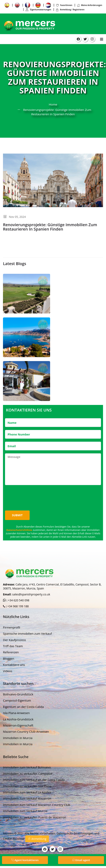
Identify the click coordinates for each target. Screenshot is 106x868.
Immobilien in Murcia (18, 738)
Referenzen (11, 652)
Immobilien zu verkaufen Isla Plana (27, 786)
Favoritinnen (64, 5)
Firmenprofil (12, 627)
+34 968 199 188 (18, 606)
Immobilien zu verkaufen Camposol (28, 774)
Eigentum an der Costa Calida (23, 707)
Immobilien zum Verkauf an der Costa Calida (34, 780)
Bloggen (9, 658)
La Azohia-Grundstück (18, 719)
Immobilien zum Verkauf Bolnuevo (27, 767)
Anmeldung (37, 839)
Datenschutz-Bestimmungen (75, 833)
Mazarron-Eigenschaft (18, 725)
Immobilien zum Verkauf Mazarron (27, 798)
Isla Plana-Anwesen (16, 713)
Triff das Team (13, 646)
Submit (17, 515)
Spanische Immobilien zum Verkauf (27, 633)
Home (53, 104)
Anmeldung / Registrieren (70, 10)
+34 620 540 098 (18, 600)
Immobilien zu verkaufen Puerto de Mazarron (35, 817)
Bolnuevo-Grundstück (18, 694)
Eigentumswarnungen (38, 10)
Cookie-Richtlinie (14, 839)
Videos (8, 671)
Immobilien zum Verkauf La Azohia (27, 792)
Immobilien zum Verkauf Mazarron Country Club (37, 805)
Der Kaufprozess (14, 640)
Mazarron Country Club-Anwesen (26, 732)
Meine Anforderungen (89, 5)
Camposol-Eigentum (17, 700)
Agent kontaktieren (25, 860)
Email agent (81, 860)
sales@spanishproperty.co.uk (31, 594)
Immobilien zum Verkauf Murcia (25, 811)
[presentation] (35, 496)
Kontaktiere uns (14, 665)
